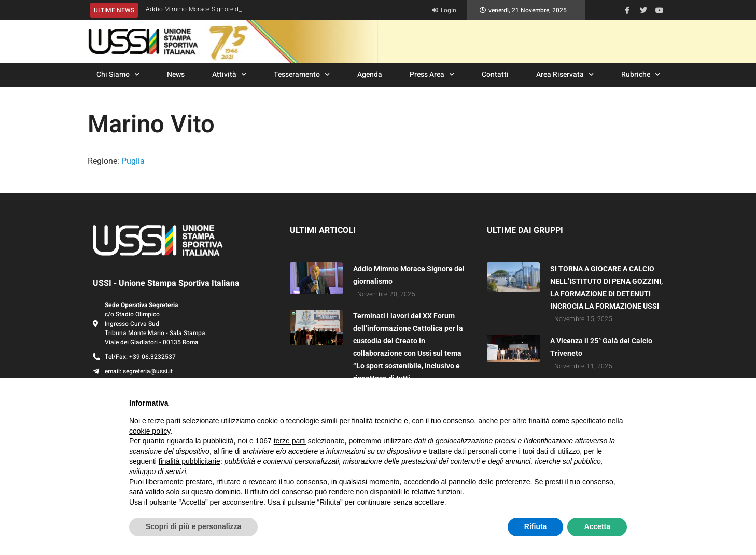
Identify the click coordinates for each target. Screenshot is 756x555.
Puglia (133, 161)
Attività (229, 75)
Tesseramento (302, 75)
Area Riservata (565, 75)
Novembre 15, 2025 (583, 319)
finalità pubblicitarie (190, 461)
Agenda (370, 74)
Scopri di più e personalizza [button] (193, 526)
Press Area (432, 75)
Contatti (495, 74)
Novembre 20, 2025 (386, 294)
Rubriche (641, 75)
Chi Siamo (118, 75)
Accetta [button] (597, 526)
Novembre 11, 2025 (583, 366)
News (176, 74)
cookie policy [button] (150, 431)
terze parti (290, 441)
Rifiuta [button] (536, 526)
